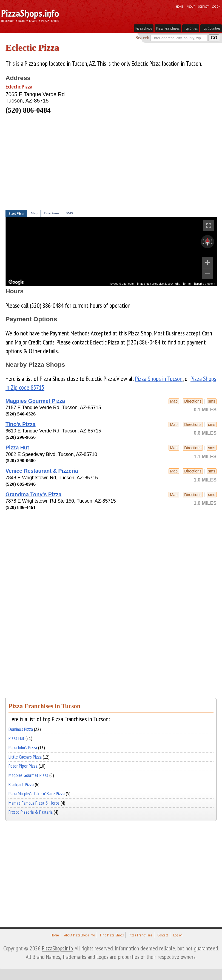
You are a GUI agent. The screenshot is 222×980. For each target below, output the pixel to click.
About (191, 6)
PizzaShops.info (57, 948)
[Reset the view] (207, 242)
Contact (203, 6)
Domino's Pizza (21, 729)
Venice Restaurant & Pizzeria (42, 471)
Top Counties (211, 28)
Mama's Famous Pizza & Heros (34, 803)
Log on (216, 6)
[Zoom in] (207, 263)
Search (142, 38)
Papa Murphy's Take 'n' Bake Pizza (37, 794)
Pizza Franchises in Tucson (44, 706)
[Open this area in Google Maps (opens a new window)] (16, 282)
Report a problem (205, 284)
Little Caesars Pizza (25, 757)
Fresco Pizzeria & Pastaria (31, 812)
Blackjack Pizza (21, 784)
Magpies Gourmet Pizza (35, 401)
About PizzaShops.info (79, 935)
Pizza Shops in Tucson (159, 379)
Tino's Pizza (21, 424)
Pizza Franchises (168, 28)
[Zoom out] (207, 274)
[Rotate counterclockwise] (203, 242)
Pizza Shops (144, 28)
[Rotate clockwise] (212, 242)
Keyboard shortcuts (122, 284)
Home (180, 6)
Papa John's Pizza (23, 747)
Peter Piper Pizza (23, 766)
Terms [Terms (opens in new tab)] (187, 284)
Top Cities (191, 28)
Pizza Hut (17, 448)
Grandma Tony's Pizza (33, 494)
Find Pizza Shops (112, 935)
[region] (111, 252)
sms (212, 401)
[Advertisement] (105, 164)
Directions (52, 213)
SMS (69, 213)
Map (34, 213)
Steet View (16, 213)
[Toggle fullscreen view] (209, 226)
